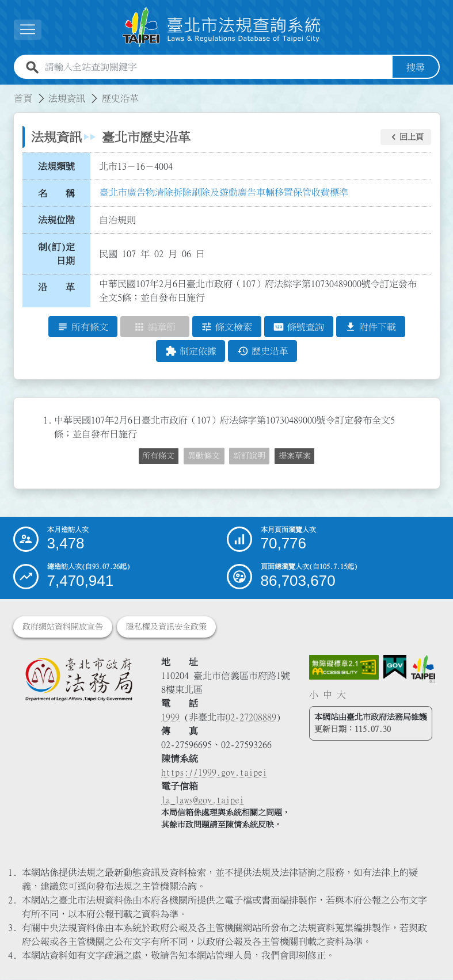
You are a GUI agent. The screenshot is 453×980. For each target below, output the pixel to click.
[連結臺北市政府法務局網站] (79, 680)
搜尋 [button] (416, 67)
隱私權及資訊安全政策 (166, 627)
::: (7, 91)
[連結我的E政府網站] (395, 668)
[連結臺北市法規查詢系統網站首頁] (222, 27)
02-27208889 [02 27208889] (251, 718)
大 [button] (341, 695)
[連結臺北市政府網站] (423, 669)
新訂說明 (249, 456)
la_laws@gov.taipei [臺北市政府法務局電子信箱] (203, 800)
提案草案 (295, 456)
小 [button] (314, 695)
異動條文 (204, 456)
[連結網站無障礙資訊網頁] (344, 668)
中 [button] (328, 695)
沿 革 (56, 288)
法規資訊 (67, 98)
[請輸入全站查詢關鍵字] (216, 67)
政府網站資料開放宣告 (63, 627)
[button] (406, 137)
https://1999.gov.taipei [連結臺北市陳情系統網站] (214, 773)
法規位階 (56, 220)
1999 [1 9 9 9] (170, 718)
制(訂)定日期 (56, 254)
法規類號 (56, 166)
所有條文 (158, 456)
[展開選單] (28, 30)
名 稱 (56, 193)
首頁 (23, 98)
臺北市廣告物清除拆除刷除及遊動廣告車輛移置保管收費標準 (224, 192)
